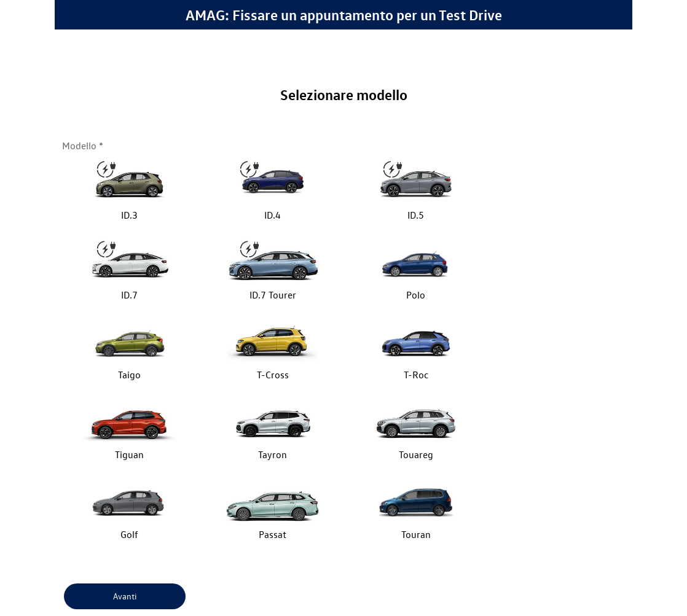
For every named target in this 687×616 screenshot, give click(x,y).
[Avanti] (125, 596)
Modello (79, 146)
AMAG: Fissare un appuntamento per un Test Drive (344, 14)
